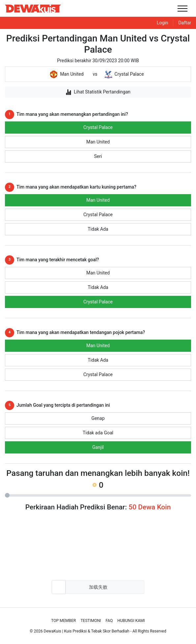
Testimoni (91, 621)
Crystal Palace (98, 127)
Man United (98, 142)
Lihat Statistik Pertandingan (98, 92)
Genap (98, 418)
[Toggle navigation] (182, 8)
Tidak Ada (98, 229)
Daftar (185, 23)
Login (163, 23)
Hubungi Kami (131, 621)
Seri (98, 156)
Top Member (63, 621)
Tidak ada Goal (98, 433)
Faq (109, 621)
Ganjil (98, 447)
